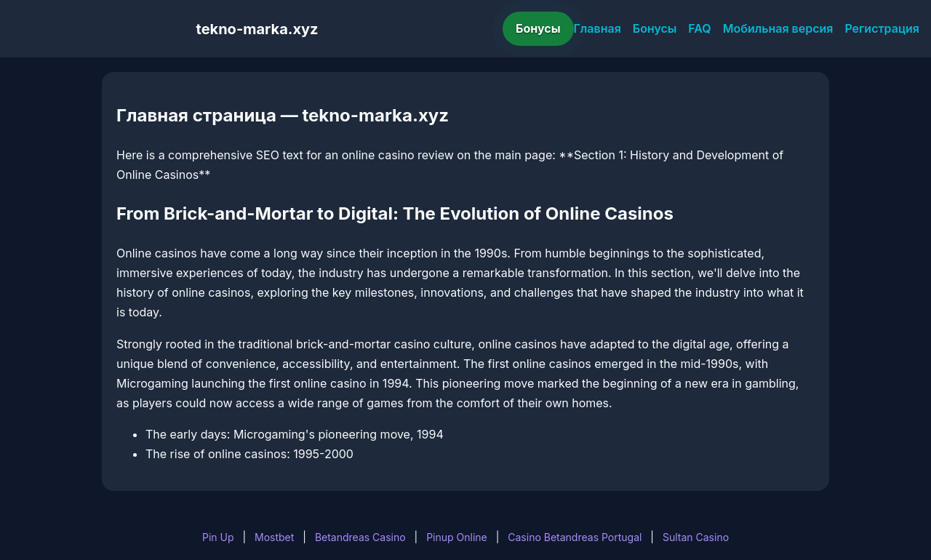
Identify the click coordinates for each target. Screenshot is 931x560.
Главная (598, 28)
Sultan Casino (696, 537)
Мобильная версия (778, 28)
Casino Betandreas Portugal (575, 537)
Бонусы (538, 28)
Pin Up (218, 537)
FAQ (699, 28)
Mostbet (274, 537)
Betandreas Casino (360, 537)
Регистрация (882, 28)
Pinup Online (457, 537)
